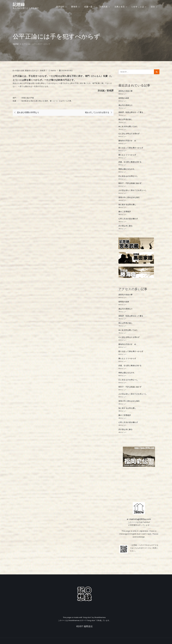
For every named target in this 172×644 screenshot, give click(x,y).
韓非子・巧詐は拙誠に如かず (130, 183)
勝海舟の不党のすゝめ (127, 141)
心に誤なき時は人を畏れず (129, 134)
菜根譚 (43, 71)
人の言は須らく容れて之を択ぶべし (133, 190)
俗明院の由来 (124, 98)
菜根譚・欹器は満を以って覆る (131, 112)
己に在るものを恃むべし (128, 176)
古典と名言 (121, 7)
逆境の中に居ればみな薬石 (129, 197)
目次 (154, 7)
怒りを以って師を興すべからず (131, 148)
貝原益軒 (62, 7)
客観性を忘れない (32, 71)
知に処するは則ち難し (127, 204)
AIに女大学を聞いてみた (128, 126)
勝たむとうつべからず (127, 155)
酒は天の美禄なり (126, 105)
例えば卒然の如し (126, 119)
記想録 (19, 4)
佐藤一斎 (90, 7)
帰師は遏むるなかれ (126, 169)
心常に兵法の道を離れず (128, 219)
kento (54, 71)
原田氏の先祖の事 (126, 91)
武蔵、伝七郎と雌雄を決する (130, 162)
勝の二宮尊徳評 (125, 212)
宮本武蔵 (105, 7)
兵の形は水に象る (126, 226)
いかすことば (139, 7)
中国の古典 (20, 71)
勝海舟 (76, 7)
